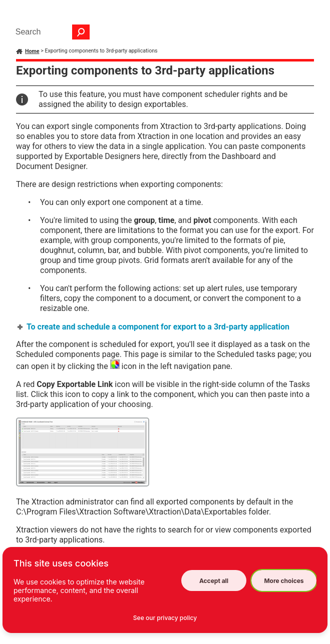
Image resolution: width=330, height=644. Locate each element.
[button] (81, 32)
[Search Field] (50, 32)
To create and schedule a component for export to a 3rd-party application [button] (154, 327)
